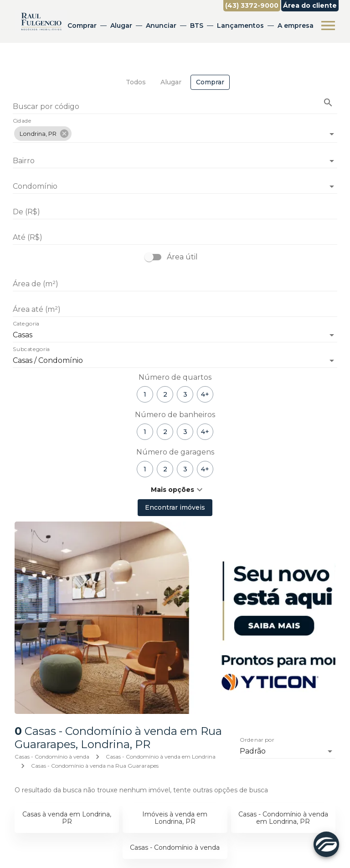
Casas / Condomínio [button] (48, 360)
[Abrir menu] (328, 26)
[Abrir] (332, 134)
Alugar (121, 26)
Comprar (82, 26)
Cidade (22, 121)
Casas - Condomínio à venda (52, 757)
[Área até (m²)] (175, 310)
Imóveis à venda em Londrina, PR (175, 818)
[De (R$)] (175, 212)
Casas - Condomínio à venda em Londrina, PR (283, 818)
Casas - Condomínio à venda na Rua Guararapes (95, 766)
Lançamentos (240, 26)
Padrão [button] (253, 751)
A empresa (296, 26)
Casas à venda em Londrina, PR (67, 818)
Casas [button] (23, 335)
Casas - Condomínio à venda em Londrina (161, 757)
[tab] (136, 82)
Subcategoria (31, 350)
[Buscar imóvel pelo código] (328, 103)
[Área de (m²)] (175, 284)
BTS (197, 26)
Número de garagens (175, 452)
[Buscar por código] (175, 107)
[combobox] (175, 130)
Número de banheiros (175, 415)
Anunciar (161, 26)
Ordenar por (257, 740)
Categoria (26, 324)
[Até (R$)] (175, 238)
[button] (43, 134)
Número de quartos (175, 377)
